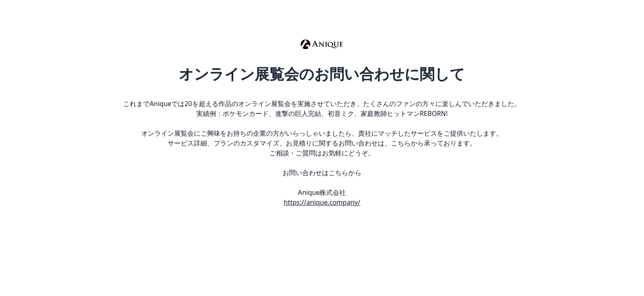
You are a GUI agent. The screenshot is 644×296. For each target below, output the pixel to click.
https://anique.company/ (322, 202)
